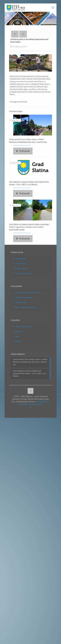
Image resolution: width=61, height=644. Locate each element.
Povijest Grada (21, 302)
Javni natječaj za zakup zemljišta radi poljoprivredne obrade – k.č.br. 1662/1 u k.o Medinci (29, 183)
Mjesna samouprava (23, 273)
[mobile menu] (53, 8)
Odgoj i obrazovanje (23, 326)
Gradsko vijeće (21, 264)
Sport (17, 336)
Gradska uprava (21, 268)
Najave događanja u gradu (25, 307)
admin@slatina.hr (43, 402)
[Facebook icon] (31, 408)
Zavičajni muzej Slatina (24, 297)
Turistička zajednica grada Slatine (28, 293)
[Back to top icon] (30, 391)
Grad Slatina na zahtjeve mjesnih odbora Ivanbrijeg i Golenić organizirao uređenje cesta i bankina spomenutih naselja (29, 227)
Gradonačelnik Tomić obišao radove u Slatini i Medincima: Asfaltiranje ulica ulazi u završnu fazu (28, 141)
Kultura (18, 331)
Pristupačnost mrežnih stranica (30, 404)
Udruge (18, 341)
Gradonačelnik (21, 259)
